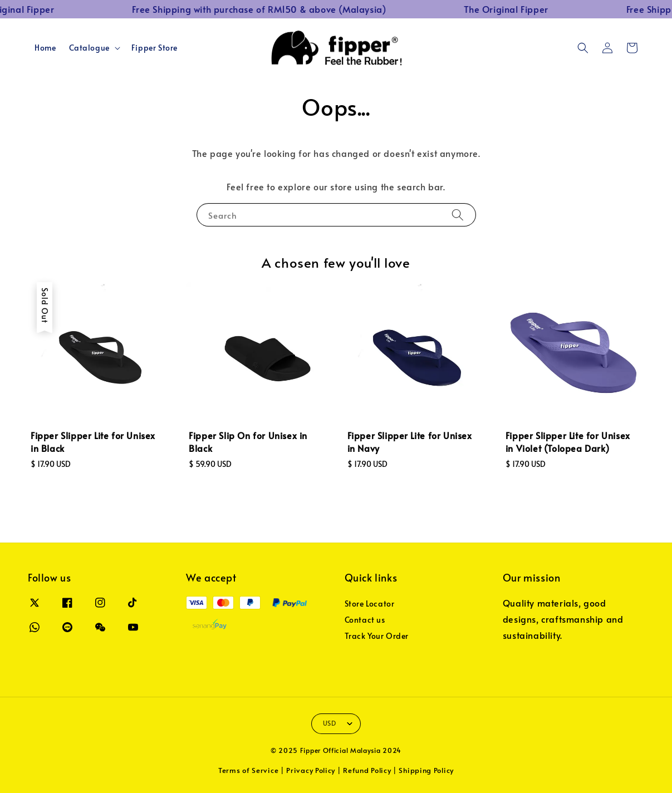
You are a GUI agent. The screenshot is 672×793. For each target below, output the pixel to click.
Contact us (365, 620)
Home (45, 48)
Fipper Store (154, 48)
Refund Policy (367, 770)
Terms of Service (248, 770)
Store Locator (370, 604)
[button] (583, 48)
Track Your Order (377, 636)
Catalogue (89, 48)
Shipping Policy (426, 770)
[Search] (458, 215)
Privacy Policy (311, 770)
